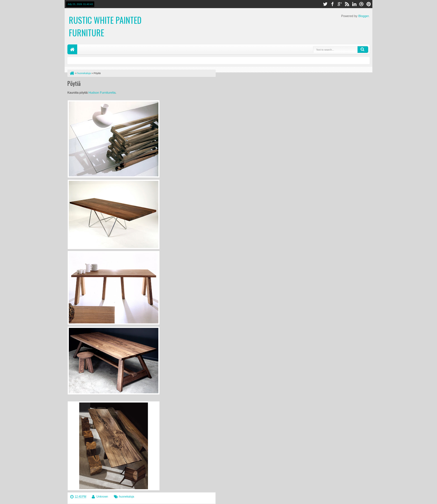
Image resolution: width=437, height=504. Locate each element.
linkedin (354, 4)
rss (347, 4)
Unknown (102, 497)
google (340, 4)
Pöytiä (74, 83)
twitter (325, 4)
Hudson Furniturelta (102, 93)
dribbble (361, 4)
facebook (332, 4)
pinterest (369, 4)
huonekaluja (126, 497)
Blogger (364, 16)
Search (363, 49)
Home (72, 49)
